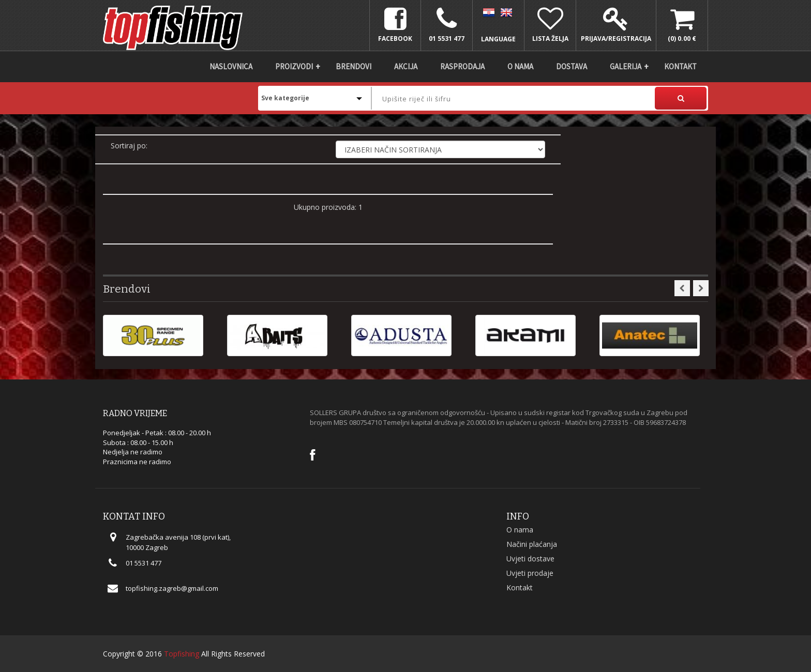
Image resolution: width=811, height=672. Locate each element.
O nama (520, 66)
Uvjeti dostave (530, 559)
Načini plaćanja (532, 544)
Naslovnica (231, 66)
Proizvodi (294, 66)
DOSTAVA (572, 66)
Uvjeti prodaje (530, 573)
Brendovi (354, 66)
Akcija (406, 66)
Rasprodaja (462, 66)
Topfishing (182, 654)
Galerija (626, 66)
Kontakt (680, 66)
